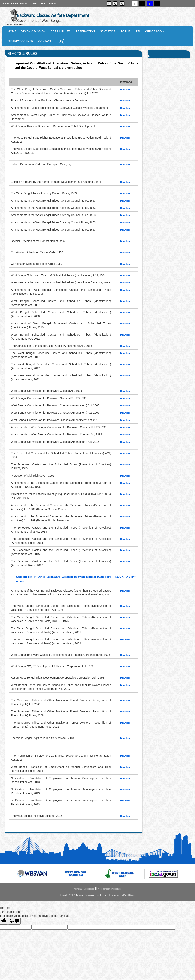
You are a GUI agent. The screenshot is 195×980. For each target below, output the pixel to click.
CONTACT (45, 41)
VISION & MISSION (34, 31)
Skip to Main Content (44, 4)
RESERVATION (85, 31)
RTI (138, 31)
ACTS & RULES (61, 31)
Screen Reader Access (15, 4)
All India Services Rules (84, 889)
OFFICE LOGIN (155, 31)
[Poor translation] (14, 921)
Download (125, 685)
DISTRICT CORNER (21, 41)
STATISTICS (108, 31)
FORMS (126, 31)
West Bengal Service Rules (109, 889)
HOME (12, 31)
